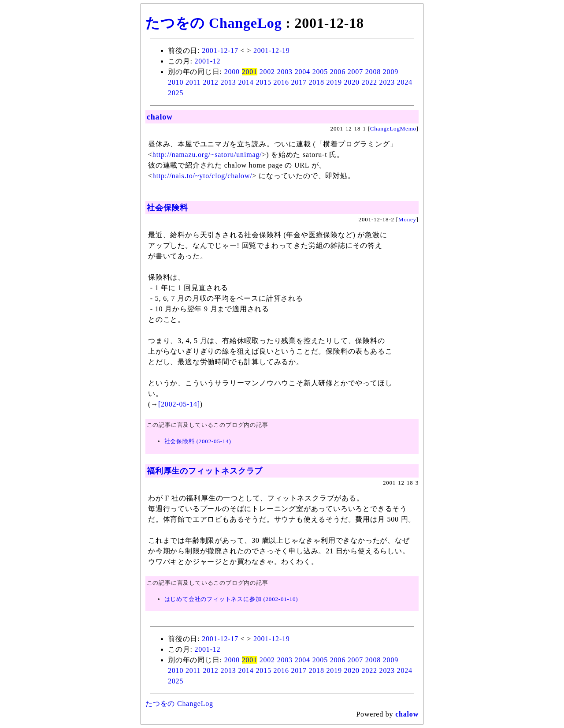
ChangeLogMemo (393, 129)
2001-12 (207, 61)
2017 (299, 82)
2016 (281, 82)
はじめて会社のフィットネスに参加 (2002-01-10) (231, 599)
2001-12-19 (272, 50)
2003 (285, 72)
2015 (263, 82)
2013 (228, 82)
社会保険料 (167, 208)
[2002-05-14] (179, 404)
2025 (176, 93)
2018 (317, 82)
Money (407, 219)
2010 (176, 82)
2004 (302, 72)
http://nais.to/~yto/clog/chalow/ (202, 176)
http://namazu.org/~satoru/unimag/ (207, 155)
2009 (391, 72)
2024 (405, 82)
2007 (355, 72)
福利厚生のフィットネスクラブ (205, 471)
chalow (160, 117)
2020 (352, 82)
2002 (267, 72)
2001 (250, 72)
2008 (373, 72)
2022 (369, 82)
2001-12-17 (220, 50)
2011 (193, 82)
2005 (320, 72)
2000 (232, 72)
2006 (338, 72)
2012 (210, 82)
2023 (387, 82)
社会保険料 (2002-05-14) (198, 441)
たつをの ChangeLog (213, 23)
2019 (334, 82)
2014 (246, 82)
